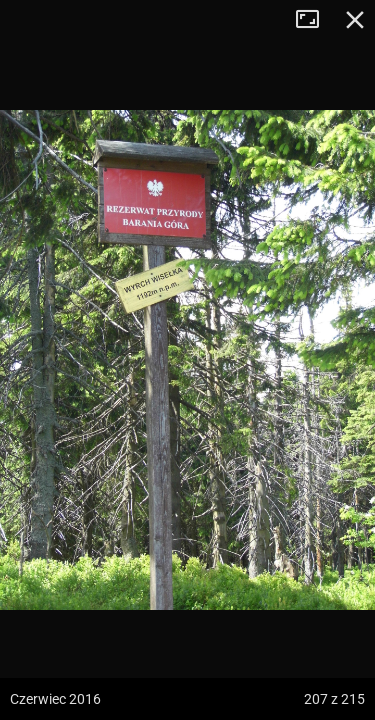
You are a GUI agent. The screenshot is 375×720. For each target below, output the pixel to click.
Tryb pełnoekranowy (315, 20)
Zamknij (355, 20)
